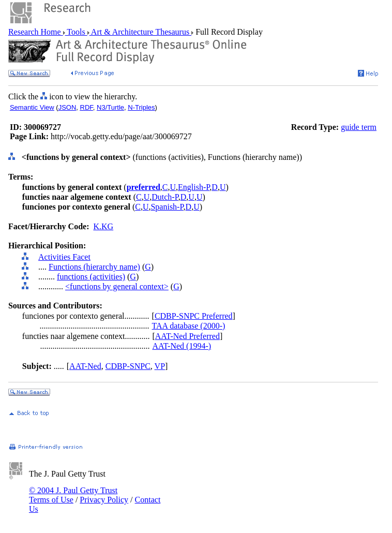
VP (160, 366)
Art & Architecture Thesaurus (140, 32)
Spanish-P (167, 207)
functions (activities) (91, 277)
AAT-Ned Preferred (187, 336)
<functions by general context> (117, 286)
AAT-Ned (85, 366)
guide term (359, 127)
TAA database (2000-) (189, 326)
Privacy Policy (104, 500)
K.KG (103, 226)
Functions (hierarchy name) (94, 267)
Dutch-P (165, 197)
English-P (194, 187)
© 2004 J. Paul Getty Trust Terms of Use (73, 495)
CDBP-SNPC (128, 366)
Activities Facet (64, 257)
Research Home (36, 32)
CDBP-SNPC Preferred (194, 316)
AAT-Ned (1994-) (182, 346)
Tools (76, 32)
